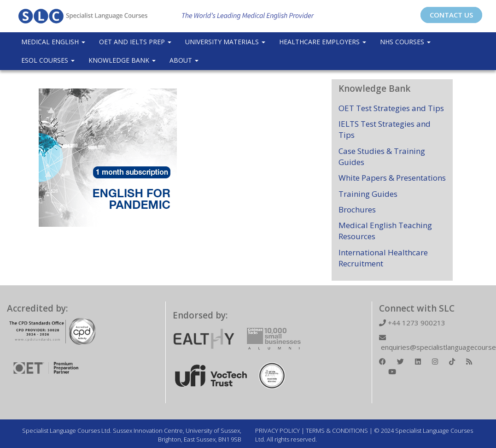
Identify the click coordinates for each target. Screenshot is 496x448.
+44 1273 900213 (412, 323)
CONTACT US (451, 15)
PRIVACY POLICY (277, 430)
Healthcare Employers (323, 42)
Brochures (357, 209)
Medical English (53, 42)
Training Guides (368, 194)
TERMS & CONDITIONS (337, 430)
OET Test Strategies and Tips (391, 108)
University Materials (225, 42)
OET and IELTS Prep (135, 42)
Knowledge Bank (122, 60)
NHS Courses (405, 42)
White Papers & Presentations (392, 178)
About (184, 60)
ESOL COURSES (48, 60)
